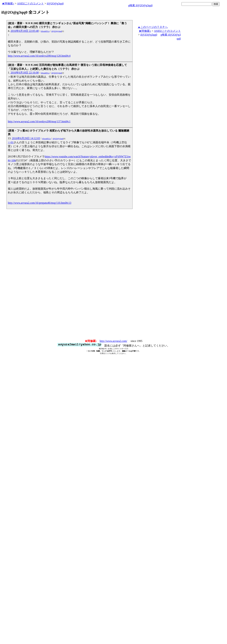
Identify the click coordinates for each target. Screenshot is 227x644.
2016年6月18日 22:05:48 (25, 31)
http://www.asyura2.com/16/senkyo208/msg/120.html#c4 (39, 56)
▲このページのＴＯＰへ (153, 27)
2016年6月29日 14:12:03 (26, 138)
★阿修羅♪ (8, 3)
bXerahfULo (45, 31)
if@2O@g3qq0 (55, 3)
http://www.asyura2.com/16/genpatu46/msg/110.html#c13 (40, 203)
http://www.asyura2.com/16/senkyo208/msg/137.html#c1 (39, 121)
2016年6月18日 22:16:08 (25, 73)
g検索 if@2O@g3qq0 (140, 5)
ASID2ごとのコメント (30, 3)
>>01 (11, 142)
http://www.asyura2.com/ (113, 341)
